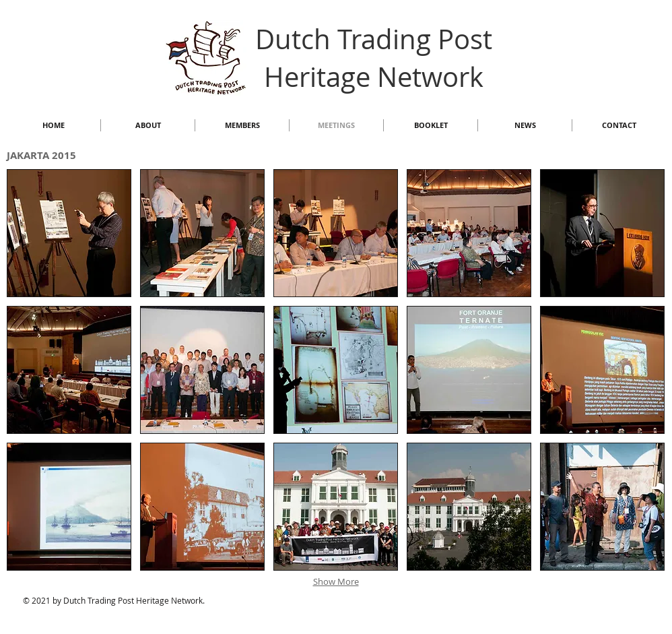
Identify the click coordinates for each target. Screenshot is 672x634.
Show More (336, 581)
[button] (69, 233)
